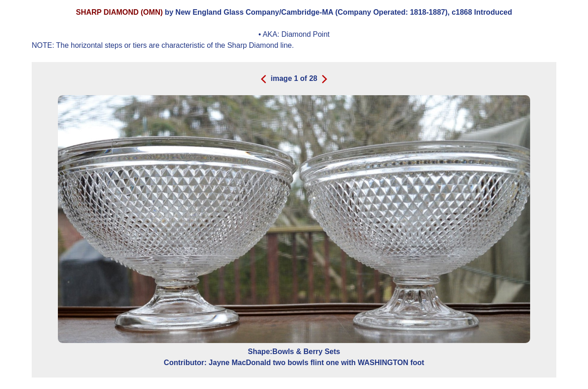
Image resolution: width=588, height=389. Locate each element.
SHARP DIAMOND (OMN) (119, 12)
